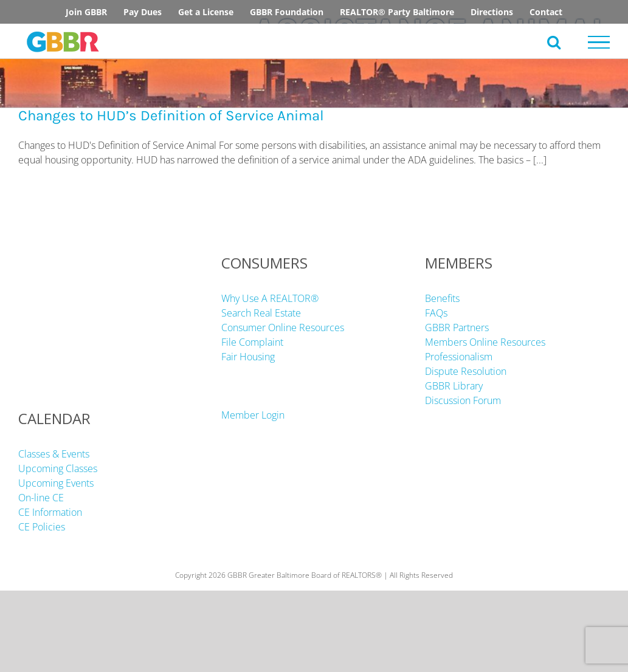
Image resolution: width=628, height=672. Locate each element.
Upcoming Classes (58, 468)
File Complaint (252, 342)
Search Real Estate (261, 313)
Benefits (442, 298)
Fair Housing (248, 357)
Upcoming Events (56, 483)
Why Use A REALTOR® (270, 298)
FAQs (436, 313)
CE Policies (42, 527)
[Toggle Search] (554, 42)
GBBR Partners (457, 327)
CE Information (50, 512)
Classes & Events (54, 454)
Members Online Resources (485, 342)
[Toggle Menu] (599, 43)
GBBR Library (454, 386)
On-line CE (41, 498)
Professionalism (459, 357)
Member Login (253, 415)
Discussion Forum (463, 400)
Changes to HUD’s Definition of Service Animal (171, 115)
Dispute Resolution (466, 371)
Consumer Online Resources (283, 327)
